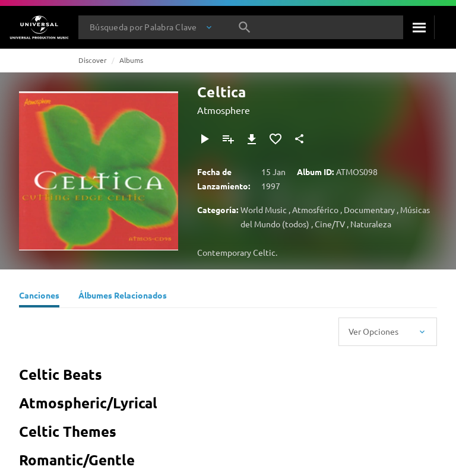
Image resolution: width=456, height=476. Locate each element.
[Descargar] (252, 139)
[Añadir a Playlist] (228, 139)
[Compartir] (299, 139)
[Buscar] (419, 27)
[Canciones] (39, 297)
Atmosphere (224, 110)
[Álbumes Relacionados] (123, 297)
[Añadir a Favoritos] (275, 139)
